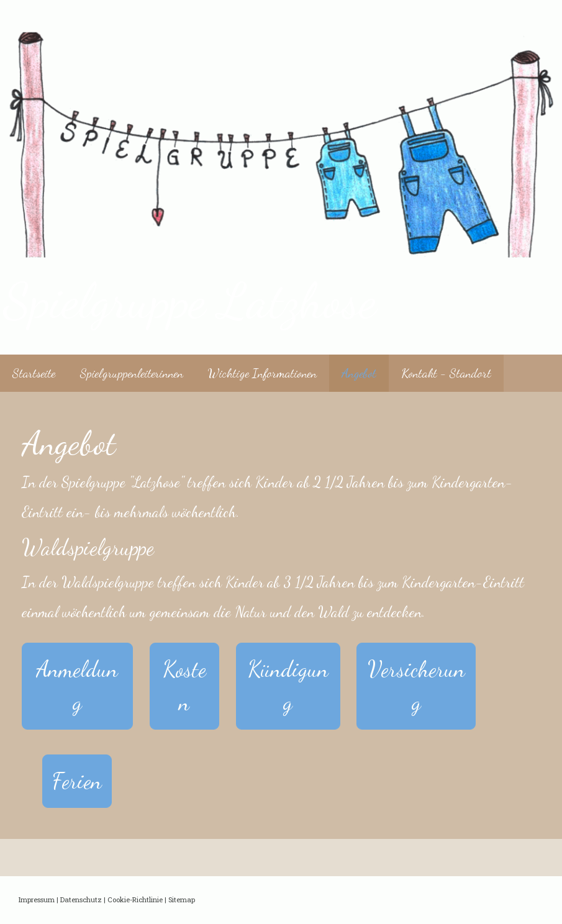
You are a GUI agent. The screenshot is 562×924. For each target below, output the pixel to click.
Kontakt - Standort (446, 373)
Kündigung (288, 686)
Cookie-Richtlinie (135, 899)
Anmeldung (77, 686)
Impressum (37, 899)
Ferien (77, 781)
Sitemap (182, 899)
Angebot (359, 373)
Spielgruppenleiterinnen (132, 373)
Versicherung (416, 686)
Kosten (184, 686)
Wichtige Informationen (262, 373)
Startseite (34, 373)
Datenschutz (81, 899)
